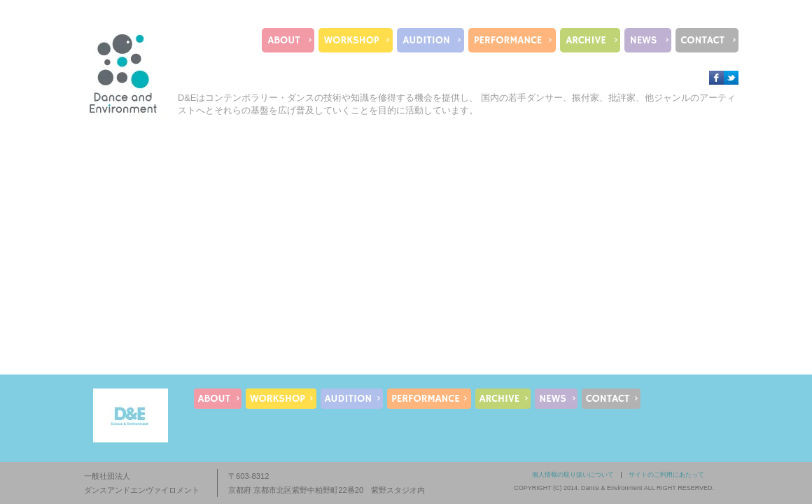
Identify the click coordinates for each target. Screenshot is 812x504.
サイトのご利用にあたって (666, 475)
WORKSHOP (352, 40)
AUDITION (426, 40)
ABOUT (283, 40)
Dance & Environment (612, 488)
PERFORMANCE (508, 40)
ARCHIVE (586, 40)
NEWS (644, 40)
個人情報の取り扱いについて (573, 475)
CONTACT (703, 40)
